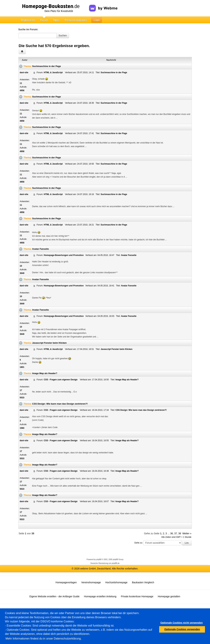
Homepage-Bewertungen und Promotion (64, 255)
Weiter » (187, 533)
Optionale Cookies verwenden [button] (182, 629)
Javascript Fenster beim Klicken (50, 343)
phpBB (99, 559)
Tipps (56, 20)
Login (97, 20)
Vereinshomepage (91, 582)
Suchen (63, 35)
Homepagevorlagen (66, 582)
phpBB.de (116, 563)
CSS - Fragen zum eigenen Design (61, 380)
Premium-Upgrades (76, 20)
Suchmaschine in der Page (47, 66)
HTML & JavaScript (53, 72)
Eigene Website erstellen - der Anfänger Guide (54, 596)
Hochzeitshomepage (116, 582)
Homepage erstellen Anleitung (100, 596)
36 (172, 533)
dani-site (24, 72)
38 (180, 533)
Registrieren (28, 20)
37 (176, 533)
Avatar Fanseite (40, 249)
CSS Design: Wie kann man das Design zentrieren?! (60, 404)
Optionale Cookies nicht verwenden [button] (182, 623)
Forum (44, 20)
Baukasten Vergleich (143, 582)
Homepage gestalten (169, 596)
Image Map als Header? (45, 373)
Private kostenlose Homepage (137, 596)
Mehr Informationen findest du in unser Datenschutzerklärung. (44, 639)
